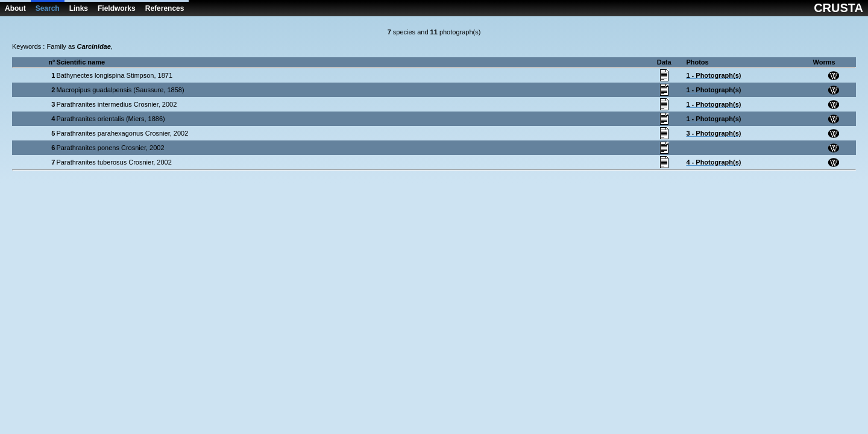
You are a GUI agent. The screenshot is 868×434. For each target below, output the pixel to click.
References (165, 8)
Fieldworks (117, 8)
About (15, 8)
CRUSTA (838, 8)
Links (79, 8)
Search (48, 8)
